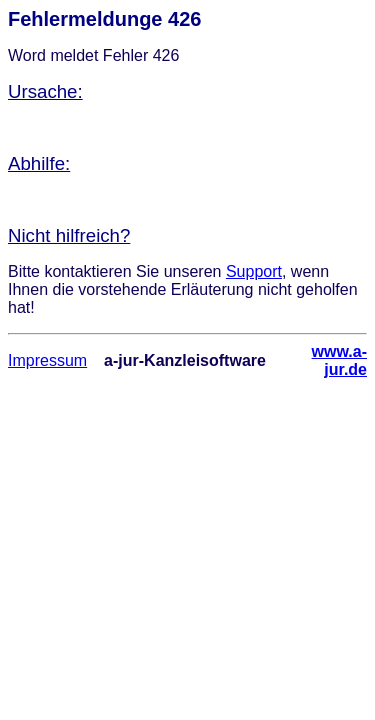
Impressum (47, 360)
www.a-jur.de (339, 360)
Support (254, 271)
